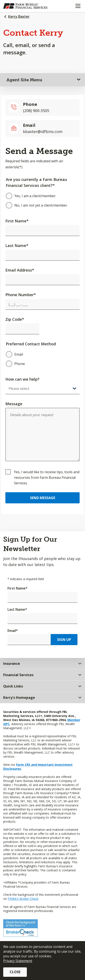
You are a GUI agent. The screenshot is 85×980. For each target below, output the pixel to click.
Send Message (43, 498)
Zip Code (15, 319)
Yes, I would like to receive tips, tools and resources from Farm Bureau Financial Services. (47, 477)
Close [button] (15, 972)
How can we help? (22, 379)
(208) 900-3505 (36, 111)
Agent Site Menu (24, 80)
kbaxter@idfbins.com (43, 132)
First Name (17, 221)
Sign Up (64, 640)
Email (13, 631)
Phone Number (21, 295)
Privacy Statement (18, 961)
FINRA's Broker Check (23, 899)
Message (14, 404)
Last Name (17, 245)
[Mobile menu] (78, 6)
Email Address (20, 270)
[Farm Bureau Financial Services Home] (25, 6)
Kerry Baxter (19, 16)
